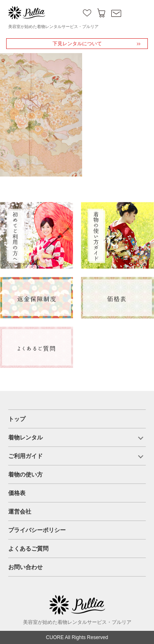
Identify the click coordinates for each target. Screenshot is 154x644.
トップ (17, 419)
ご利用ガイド (25, 456)
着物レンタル (25, 437)
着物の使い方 (25, 474)
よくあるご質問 (28, 549)
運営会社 (20, 511)
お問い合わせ (25, 567)
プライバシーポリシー (37, 530)
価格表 (17, 493)
